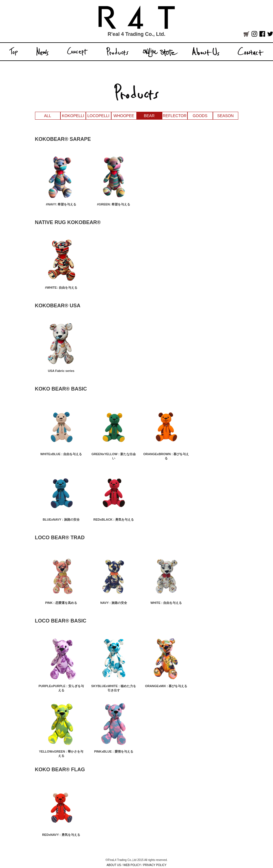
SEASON (225, 116)
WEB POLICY (132, 865)
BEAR (149, 116)
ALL (48, 116)
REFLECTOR (175, 116)
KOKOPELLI (73, 116)
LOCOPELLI (99, 116)
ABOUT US (114, 865)
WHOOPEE (124, 116)
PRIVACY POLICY (155, 865)
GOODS (200, 116)
